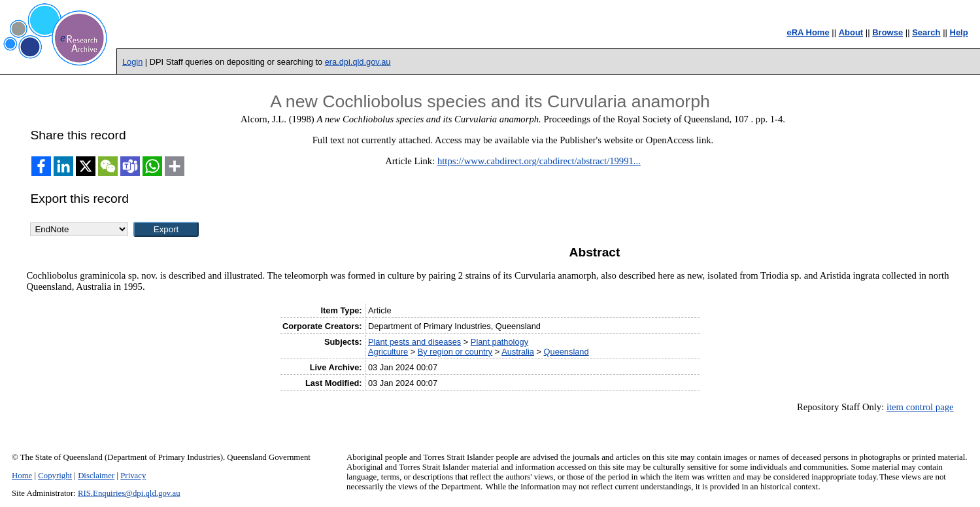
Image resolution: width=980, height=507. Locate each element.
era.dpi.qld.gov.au (358, 62)
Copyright (55, 476)
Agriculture (388, 352)
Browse (887, 32)
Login (132, 62)
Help (959, 32)
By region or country (455, 352)
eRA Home (808, 32)
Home (22, 476)
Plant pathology (499, 342)
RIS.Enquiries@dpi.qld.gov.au (129, 493)
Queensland (566, 352)
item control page (920, 407)
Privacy (133, 476)
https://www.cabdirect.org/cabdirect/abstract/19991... (539, 161)
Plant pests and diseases (414, 342)
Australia (518, 352)
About (851, 32)
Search (926, 32)
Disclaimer (96, 476)
